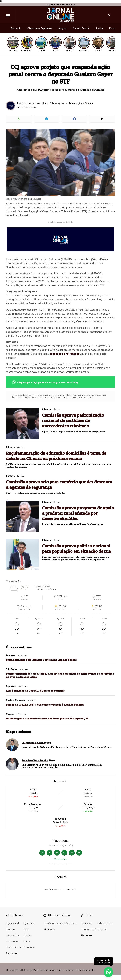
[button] (51, 864)
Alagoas (63, 28)
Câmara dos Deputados (40, 28)
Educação (16, 28)
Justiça (99, 28)
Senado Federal (81, 28)
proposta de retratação (65, 354)
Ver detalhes (61, 859)
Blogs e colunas (18, 732)
